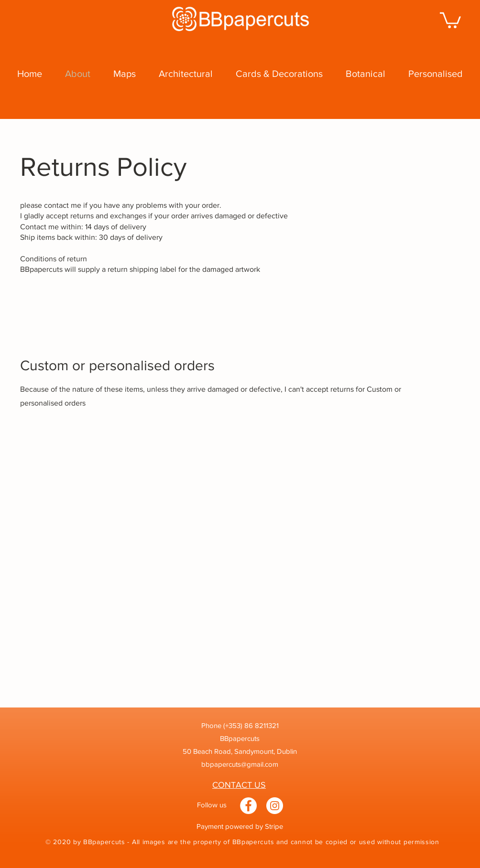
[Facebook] (248, 806)
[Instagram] (275, 806)
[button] (450, 19)
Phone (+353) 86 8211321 (240, 725)
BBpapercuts (240, 738)
